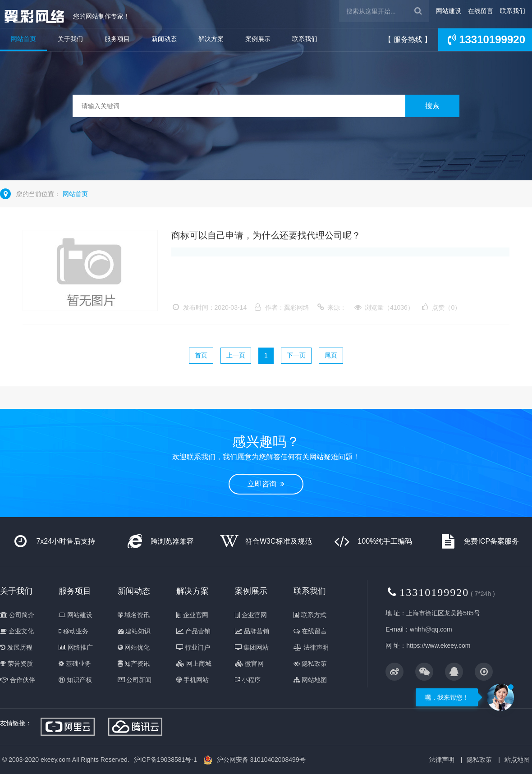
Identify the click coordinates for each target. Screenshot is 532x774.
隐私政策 (310, 664)
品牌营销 (252, 631)
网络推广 (76, 647)
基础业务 (75, 664)
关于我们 (70, 39)
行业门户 (193, 647)
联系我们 (513, 11)
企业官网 (192, 615)
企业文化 (17, 631)
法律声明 (311, 647)
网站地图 (310, 680)
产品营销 (193, 631)
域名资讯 (134, 615)
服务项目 (117, 39)
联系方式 (310, 615)
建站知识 (134, 631)
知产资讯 (134, 664)
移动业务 (73, 631)
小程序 (248, 680)
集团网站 (252, 647)
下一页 (296, 355)
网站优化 (134, 647)
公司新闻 (135, 680)
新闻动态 (164, 39)
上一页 (236, 355)
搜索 (432, 106)
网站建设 (449, 11)
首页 (201, 355)
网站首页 (23, 39)
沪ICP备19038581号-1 (165, 760)
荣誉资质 (16, 664)
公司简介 (17, 615)
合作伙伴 (18, 680)
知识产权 (75, 680)
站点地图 (517, 760)
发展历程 (16, 647)
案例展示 (258, 39)
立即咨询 (266, 484)
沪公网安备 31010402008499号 (261, 760)
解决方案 (211, 39)
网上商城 (194, 664)
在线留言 (481, 11)
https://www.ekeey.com (438, 646)
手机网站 (193, 680)
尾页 (331, 355)
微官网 (249, 664)
